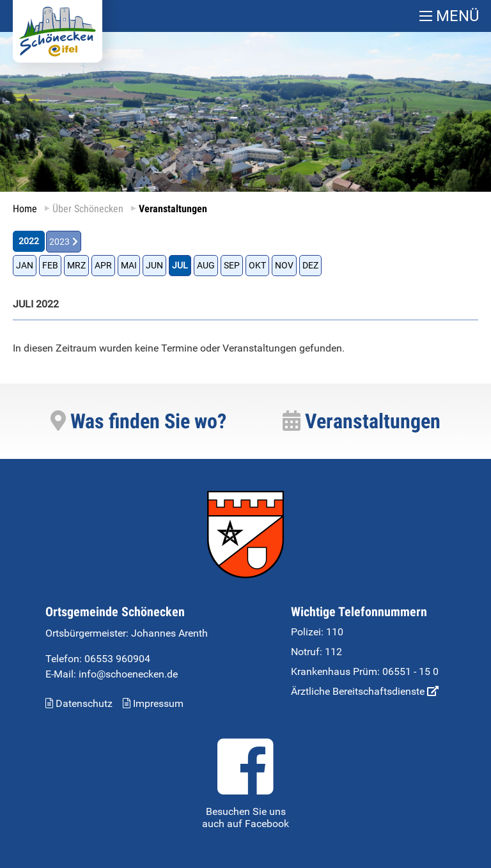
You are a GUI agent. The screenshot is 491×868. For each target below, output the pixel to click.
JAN (25, 266)
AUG (206, 266)
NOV (284, 266)
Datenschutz (79, 703)
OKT (257, 266)
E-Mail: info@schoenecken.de (112, 674)
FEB (50, 266)
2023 (59, 242)
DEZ (310, 266)
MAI (129, 266)
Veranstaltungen (362, 421)
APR (103, 266)
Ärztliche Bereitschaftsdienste (365, 691)
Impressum (153, 703)
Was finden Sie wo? (138, 421)
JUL (180, 266)
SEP (232, 266)
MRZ (76, 266)
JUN (154, 266)
